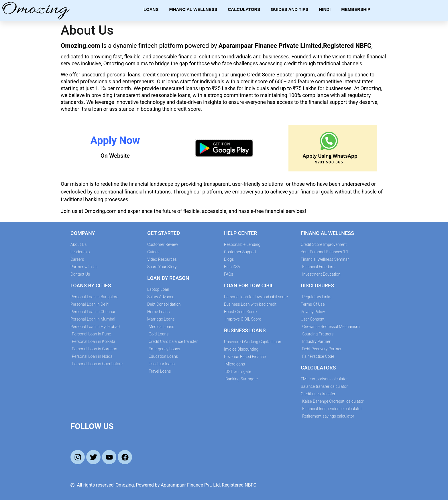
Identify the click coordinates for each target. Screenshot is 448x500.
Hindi (325, 9)
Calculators (244, 9)
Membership (356, 9)
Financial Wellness (193, 9)
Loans (151, 9)
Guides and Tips (289, 9)
